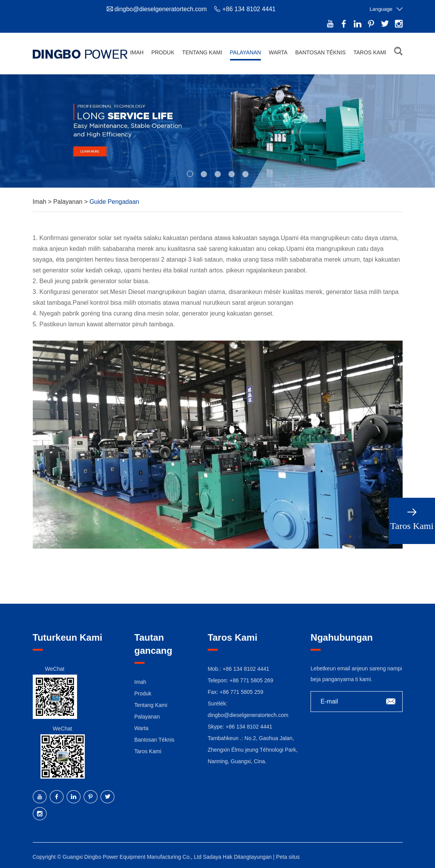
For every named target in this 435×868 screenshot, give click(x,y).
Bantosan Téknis (320, 52)
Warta (278, 52)
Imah (137, 52)
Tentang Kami (202, 52)
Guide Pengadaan (114, 200)
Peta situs (288, 855)
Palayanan (246, 52)
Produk (163, 52)
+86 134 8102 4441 (249, 725)
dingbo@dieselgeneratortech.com (161, 9)
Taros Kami (370, 52)
